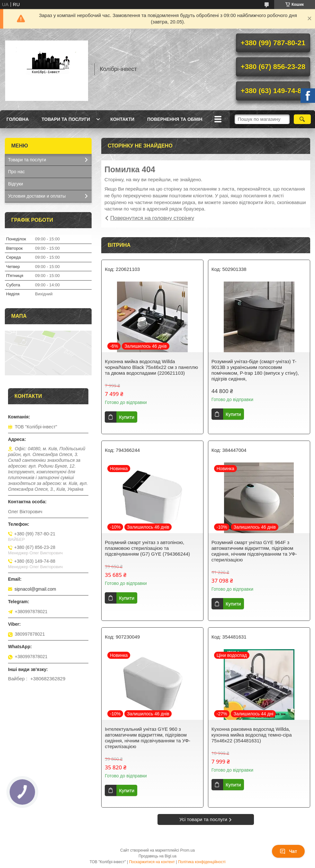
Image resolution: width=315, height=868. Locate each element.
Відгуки (16, 184)
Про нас (16, 172)
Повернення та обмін (175, 119)
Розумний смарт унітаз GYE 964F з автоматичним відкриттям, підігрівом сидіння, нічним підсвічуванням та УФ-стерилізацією (254, 551)
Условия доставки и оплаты (37, 196)
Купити (127, 417)
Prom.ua (188, 850)
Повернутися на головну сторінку (152, 218)
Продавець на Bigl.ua (157, 856)
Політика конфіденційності (202, 862)
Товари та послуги (66, 119)
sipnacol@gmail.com (35, 589)
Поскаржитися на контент (152, 862)
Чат (288, 851)
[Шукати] (302, 119)
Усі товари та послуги (203, 819)
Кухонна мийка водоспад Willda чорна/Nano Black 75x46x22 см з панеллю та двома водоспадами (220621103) (151, 367)
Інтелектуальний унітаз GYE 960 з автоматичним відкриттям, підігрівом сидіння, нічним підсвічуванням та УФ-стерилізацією (148, 738)
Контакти (122, 119)
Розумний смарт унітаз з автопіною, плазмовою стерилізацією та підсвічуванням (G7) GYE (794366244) (147, 548)
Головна (18, 119)
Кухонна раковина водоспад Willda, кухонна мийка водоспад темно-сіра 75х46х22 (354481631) (252, 735)
